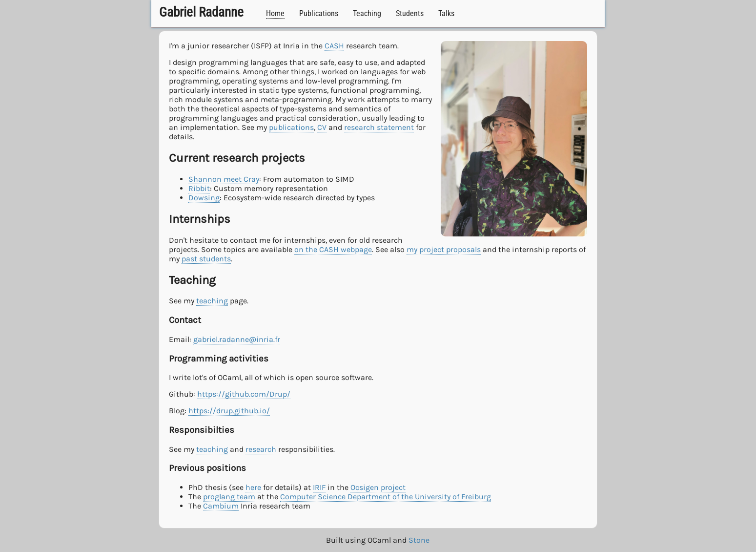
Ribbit (199, 188)
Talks (446, 13)
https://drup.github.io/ (229, 411)
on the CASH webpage (333, 249)
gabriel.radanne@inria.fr (237, 339)
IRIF (319, 487)
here (253, 487)
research (261, 449)
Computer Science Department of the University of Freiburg (386, 497)
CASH (334, 46)
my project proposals (444, 249)
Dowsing (204, 198)
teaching (212, 301)
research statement (379, 127)
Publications (319, 13)
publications (291, 127)
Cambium (221, 506)
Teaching (367, 13)
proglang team (229, 497)
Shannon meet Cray (224, 179)
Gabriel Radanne (201, 12)
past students (206, 259)
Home (275, 13)
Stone (419, 540)
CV (322, 127)
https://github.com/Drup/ (244, 394)
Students (410, 13)
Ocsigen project (378, 487)
